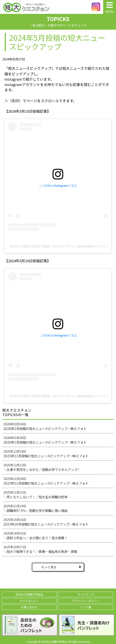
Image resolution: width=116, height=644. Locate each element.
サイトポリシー (29, 601)
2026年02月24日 (45, 426)
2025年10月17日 (40, 549)
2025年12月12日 (42, 467)
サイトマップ (86, 594)
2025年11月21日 (35, 495)
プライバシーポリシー (86, 601)
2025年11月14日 (35, 508)
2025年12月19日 (46, 454)
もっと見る (49, 567)
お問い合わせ (29, 607)
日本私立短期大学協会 (29, 594)
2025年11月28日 (46, 481)
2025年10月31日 (46, 522)
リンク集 (86, 607)
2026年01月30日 (45, 440)
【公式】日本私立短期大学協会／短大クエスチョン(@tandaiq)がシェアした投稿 (58, 246)
